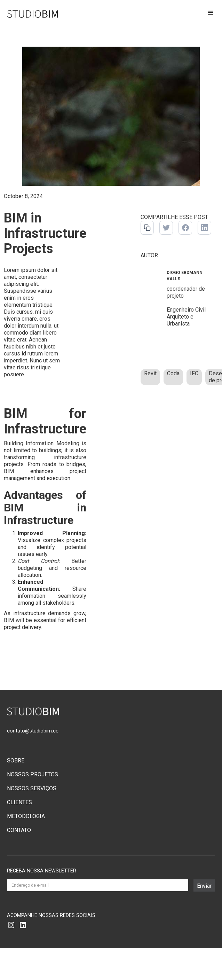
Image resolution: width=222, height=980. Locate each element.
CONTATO (19, 830)
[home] (30, 14)
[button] (211, 15)
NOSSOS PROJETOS (33, 774)
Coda (173, 373)
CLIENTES (19, 802)
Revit (150, 373)
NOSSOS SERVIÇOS (32, 788)
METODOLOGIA (26, 816)
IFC (194, 373)
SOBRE (16, 761)
